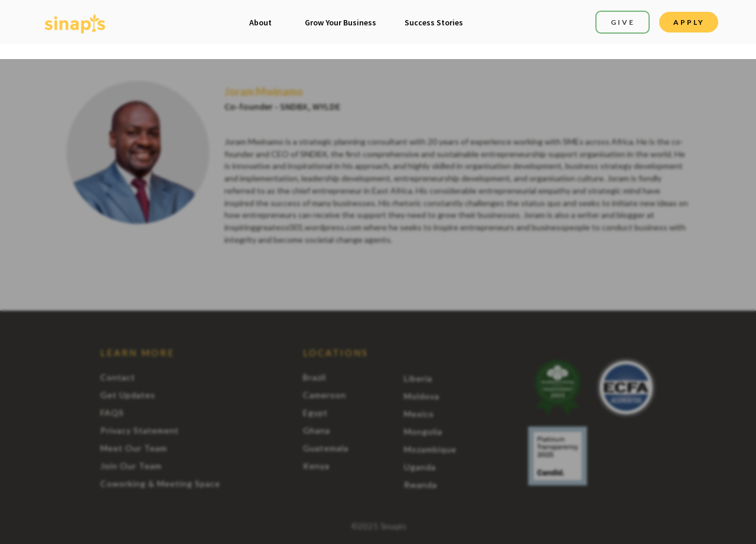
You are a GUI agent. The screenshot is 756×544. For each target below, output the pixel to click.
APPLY (689, 22)
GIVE (623, 22)
